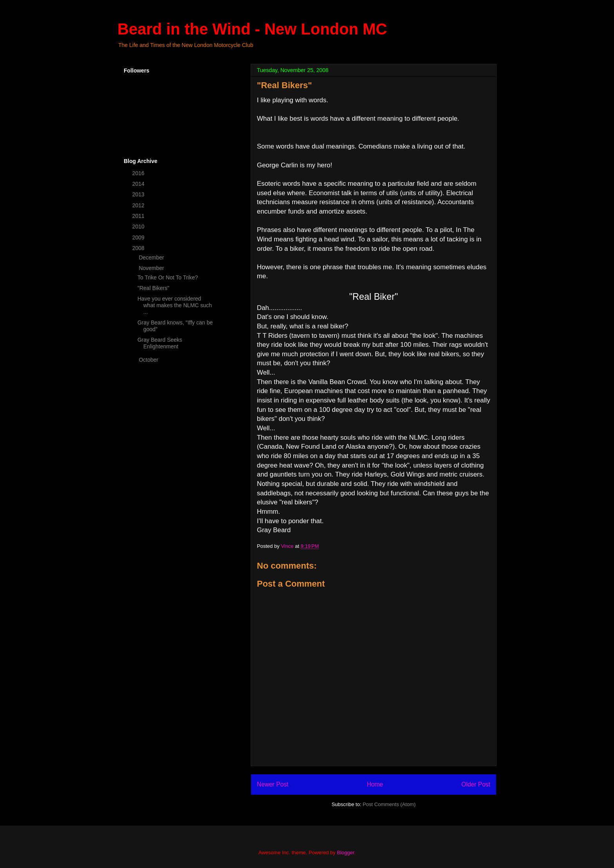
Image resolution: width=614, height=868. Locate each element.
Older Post (476, 784)
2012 (139, 205)
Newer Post (273, 784)
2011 (139, 216)
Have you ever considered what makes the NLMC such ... (175, 305)
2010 (139, 227)
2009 (139, 237)
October (149, 360)
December (152, 257)
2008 (139, 248)
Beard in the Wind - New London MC (252, 29)
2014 (139, 184)
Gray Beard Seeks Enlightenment (160, 343)
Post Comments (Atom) (389, 804)
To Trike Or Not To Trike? (168, 277)
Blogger (345, 853)
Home (375, 784)
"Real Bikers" (153, 288)
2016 (139, 173)
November (152, 268)
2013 (139, 194)
